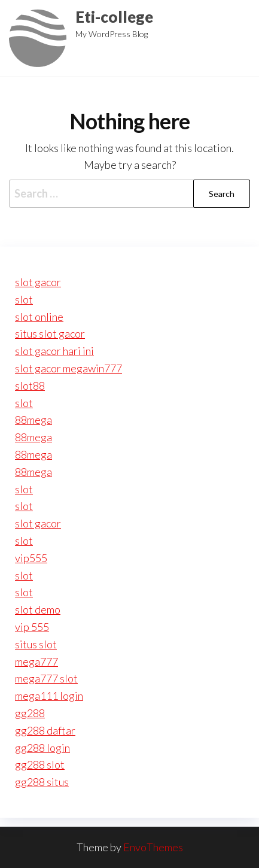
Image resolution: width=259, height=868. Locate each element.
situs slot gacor (50, 333)
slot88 (30, 386)
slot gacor (38, 282)
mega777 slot (46, 678)
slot (24, 299)
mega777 (36, 661)
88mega (33, 420)
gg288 (30, 713)
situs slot (36, 644)
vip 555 (32, 627)
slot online (39, 317)
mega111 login (49, 696)
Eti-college (114, 17)
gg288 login (42, 748)
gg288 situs (42, 782)
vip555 (31, 558)
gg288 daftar (45, 730)
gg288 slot (40, 764)
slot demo (38, 609)
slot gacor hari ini (54, 351)
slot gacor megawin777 (68, 368)
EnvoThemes (153, 847)
